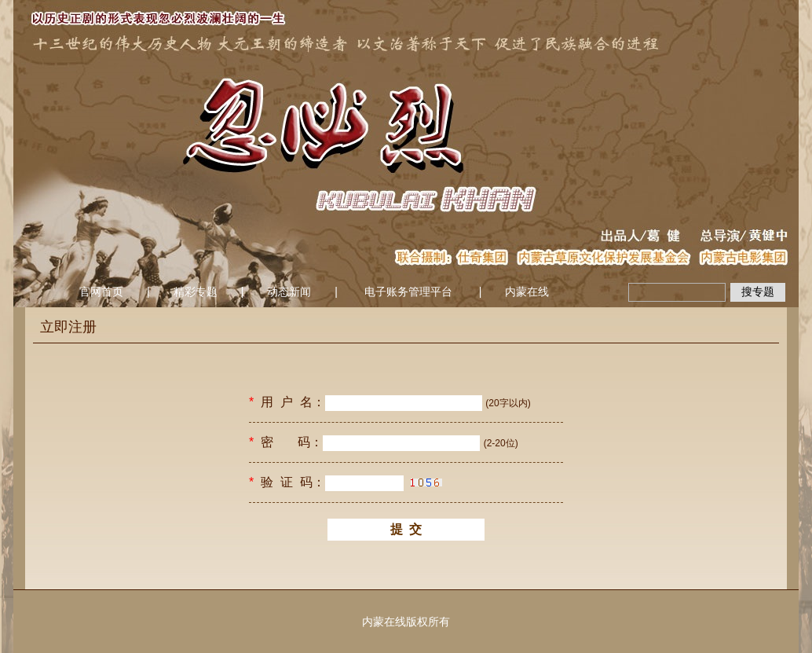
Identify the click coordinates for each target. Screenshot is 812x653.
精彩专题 (196, 292)
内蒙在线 (527, 292)
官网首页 (101, 292)
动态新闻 (289, 292)
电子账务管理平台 (408, 292)
